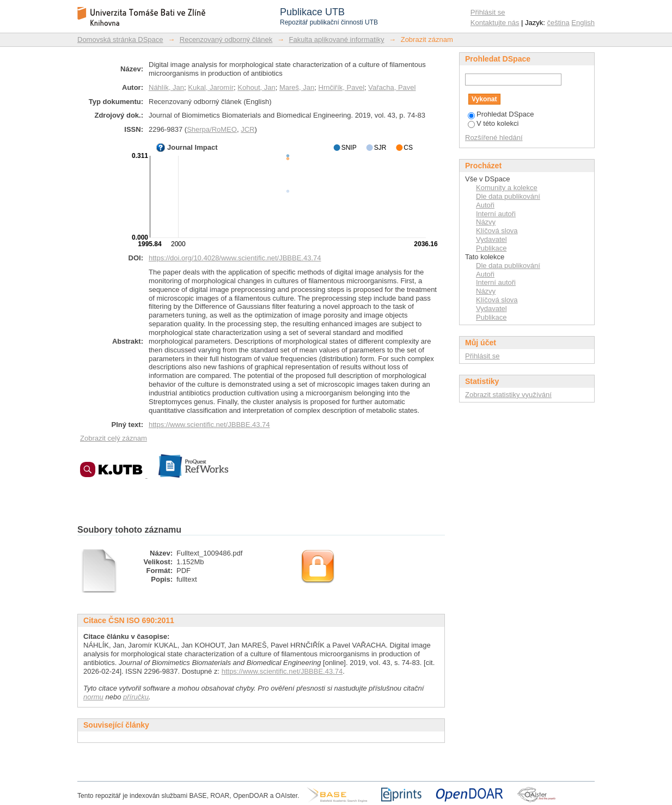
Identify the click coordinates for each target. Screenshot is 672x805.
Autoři (485, 205)
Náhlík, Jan (166, 87)
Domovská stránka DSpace (120, 39)
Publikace (491, 248)
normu (93, 697)
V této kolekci (493, 123)
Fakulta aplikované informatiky (337, 39)
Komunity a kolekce (507, 188)
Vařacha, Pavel (392, 87)
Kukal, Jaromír (211, 87)
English (583, 23)
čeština (558, 23)
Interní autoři (496, 214)
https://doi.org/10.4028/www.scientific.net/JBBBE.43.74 (235, 258)
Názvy (486, 222)
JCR (248, 129)
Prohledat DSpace (501, 114)
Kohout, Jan (256, 87)
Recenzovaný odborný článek (226, 39)
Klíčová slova (497, 231)
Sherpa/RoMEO (212, 129)
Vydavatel (491, 239)
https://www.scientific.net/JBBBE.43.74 (209, 425)
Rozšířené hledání (494, 138)
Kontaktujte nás (495, 23)
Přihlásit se (488, 12)
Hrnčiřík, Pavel (342, 87)
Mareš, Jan (297, 87)
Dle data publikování (508, 196)
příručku (136, 697)
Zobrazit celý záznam (114, 438)
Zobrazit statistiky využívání (508, 395)
